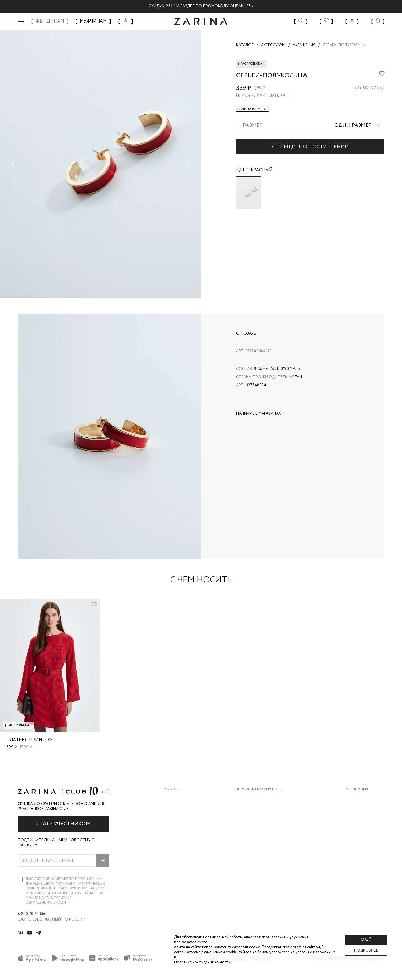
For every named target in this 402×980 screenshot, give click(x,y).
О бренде (356, 799)
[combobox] (310, 125)
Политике (62, 898)
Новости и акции (365, 837)
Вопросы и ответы (256, 824)
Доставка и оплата (256, 799)
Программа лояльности (261, 837)
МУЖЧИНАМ (93, 21)
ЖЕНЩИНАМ (50, 21)
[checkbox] (20, 879)
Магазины (357, 849)
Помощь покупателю (259, 789)
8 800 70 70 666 (32, 914)
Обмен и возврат (253, 812)
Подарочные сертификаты (264, 849)
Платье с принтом (30, 740)
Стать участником (63, 824)
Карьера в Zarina (363, 812)
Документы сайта (255, 862)
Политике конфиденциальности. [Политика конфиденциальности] (203, 962)
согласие (42, 879)
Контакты (357, 824)
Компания (357, 789)
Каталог (173, 789)
